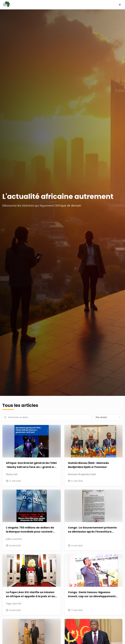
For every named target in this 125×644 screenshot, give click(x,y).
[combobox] (108, 417)
